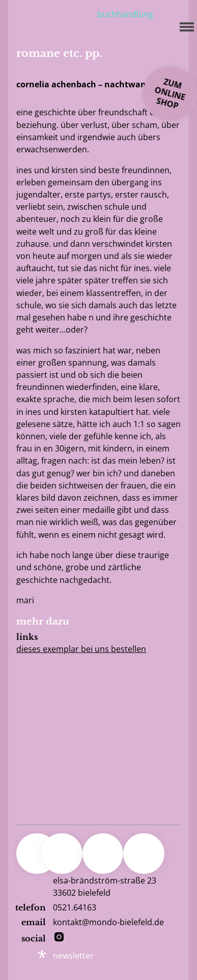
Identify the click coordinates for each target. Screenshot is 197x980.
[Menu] (184, 25)
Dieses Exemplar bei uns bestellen (81, 649)
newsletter (73, 956)
